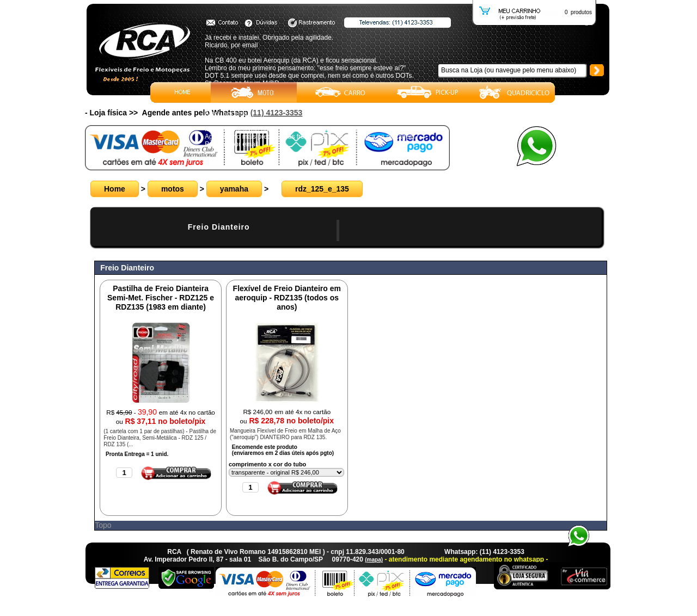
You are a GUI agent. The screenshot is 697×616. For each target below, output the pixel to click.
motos (173, 189)
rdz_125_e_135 (322, 189)
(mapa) (374, 560)
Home (115, 189)
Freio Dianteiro (219, 227)
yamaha (234, 189)
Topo (103, 525)
